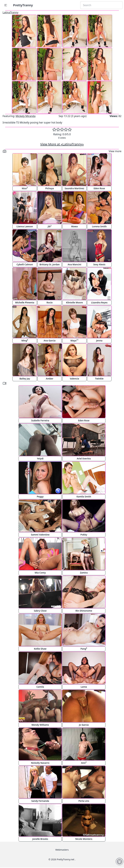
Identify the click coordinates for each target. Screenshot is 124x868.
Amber (50, 379)
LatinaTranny (10, 12)
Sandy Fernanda (40, 801)
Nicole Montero (84, 839)
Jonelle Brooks (40, 839)
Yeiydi (40, 459)
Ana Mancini (74, 264)
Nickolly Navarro (40, 763)
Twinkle (99, 379)
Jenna (99, 341)
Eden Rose (99, 188)
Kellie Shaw (40, 649)
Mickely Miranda (26, 116)
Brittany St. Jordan (50, 264)
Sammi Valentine (40, 535)
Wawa (74, 226)
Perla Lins (84, 801)
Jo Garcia (84, 725)
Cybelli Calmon (25, 264)
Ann (84, 763)
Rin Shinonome (84, 611)
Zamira (84, 573)
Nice (25, 188)
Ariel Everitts (84, 459)
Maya (74, 340)
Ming (25, 340)
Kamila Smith (84, 497)
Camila (40, 687)
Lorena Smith (99, 226)
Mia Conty (40, 573)
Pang (84, 649)
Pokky (84, 535)
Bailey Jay (25, 379)
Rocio (49, 302)
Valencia (74, 379)
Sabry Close (40, 611)
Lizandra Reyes (99, 302)
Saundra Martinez (75, 188)
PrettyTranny (23, 5)
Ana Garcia (50, 341)
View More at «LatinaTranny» (62, 144)
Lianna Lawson (25, 226)
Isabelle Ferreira (40, 420)
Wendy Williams (40, 725)
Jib (49, 226)
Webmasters (62, 850)
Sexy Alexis (99, 264)
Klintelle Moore (74, 302)
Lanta (84, 687)
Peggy (40, 497)
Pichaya (50, 188)
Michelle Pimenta (25, 302)
